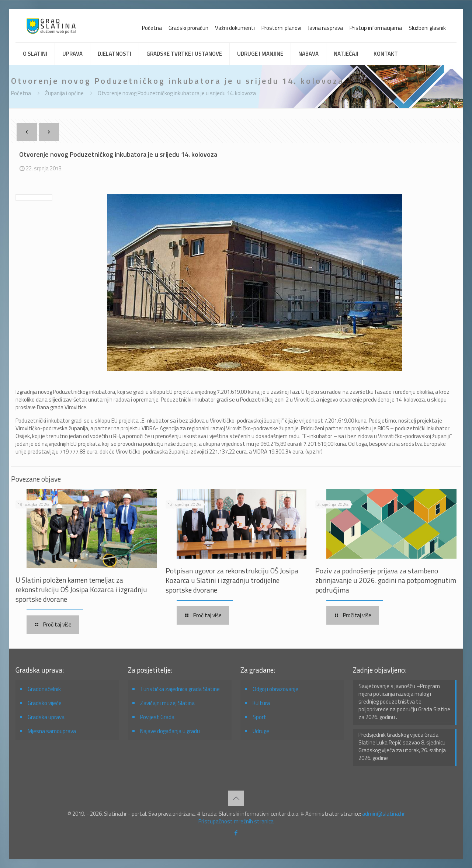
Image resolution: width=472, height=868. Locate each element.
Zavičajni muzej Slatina (167, 703)
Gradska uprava (46, 717)
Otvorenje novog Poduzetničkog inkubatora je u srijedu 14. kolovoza (177, 93)
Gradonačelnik (44, 689)
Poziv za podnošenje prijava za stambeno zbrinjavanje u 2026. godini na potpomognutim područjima (386, 580)
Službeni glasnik (427, 28)
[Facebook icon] (236, 833)
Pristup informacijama (376, 28)
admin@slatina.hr (383, 814)
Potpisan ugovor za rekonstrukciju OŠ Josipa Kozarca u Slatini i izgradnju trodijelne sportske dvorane (232, 580)
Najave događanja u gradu (170, 731)
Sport (259, 717)
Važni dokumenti (235, 28)
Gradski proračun (188, 28)
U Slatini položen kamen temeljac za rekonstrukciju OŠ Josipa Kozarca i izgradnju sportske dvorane (81, 589)
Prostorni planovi (281, 28)
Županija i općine (64, 93)
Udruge (261, 731)
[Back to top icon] (236, 798)
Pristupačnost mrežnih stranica (236, 821)
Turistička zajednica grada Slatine (180, 689)
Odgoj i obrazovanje (275, 689)
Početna (152, 28)
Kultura (261, 703)
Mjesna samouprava (52, 731)
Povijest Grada (157, 717)
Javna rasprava (325, 28)
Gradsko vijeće (45, 703)
